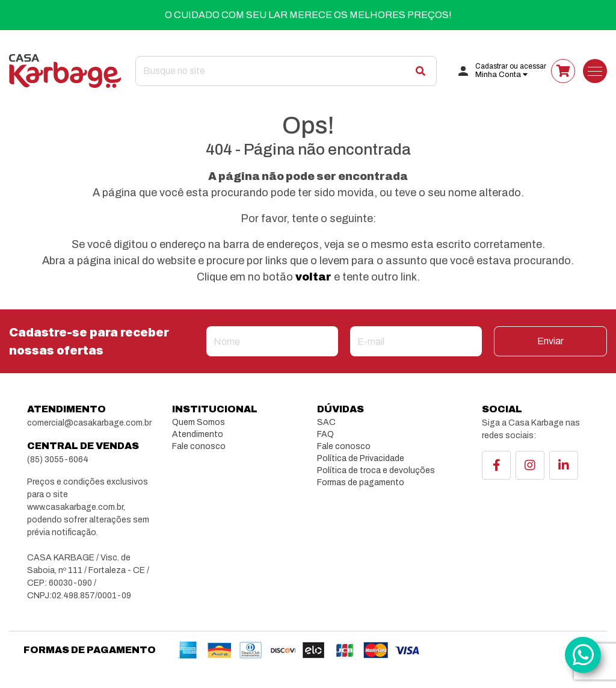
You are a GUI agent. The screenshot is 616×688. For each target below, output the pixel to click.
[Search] (286, 71)
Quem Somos (199, 422)
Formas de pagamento (361, 482)
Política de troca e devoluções (376, 470)
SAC (326, 422)
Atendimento (198, 434)
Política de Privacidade (361, 458)
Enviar (550, 341)
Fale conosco (199, 446)
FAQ (325, 434)
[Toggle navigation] (595, 71)
